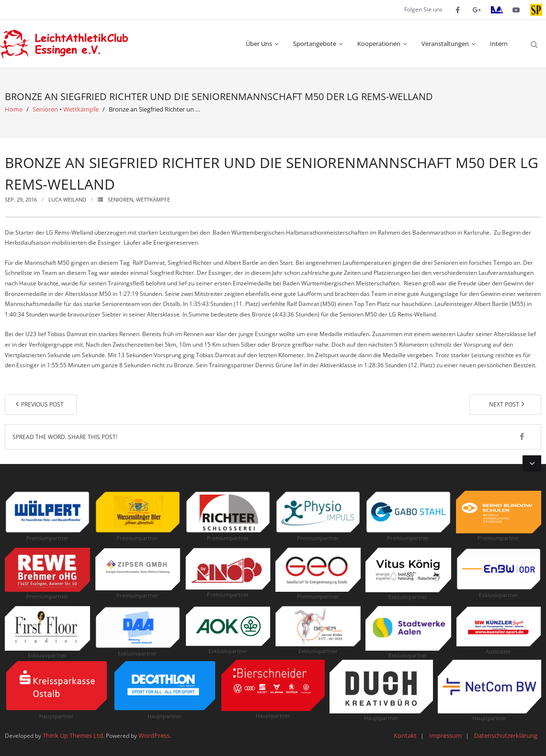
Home (14, 109)
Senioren (45, 109)
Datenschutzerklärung (506, 735)
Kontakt (405, 735)
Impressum (445, 735)
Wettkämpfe (81, 109)
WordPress (154, 735)
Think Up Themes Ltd (73, 735)
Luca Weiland (67, 199)
